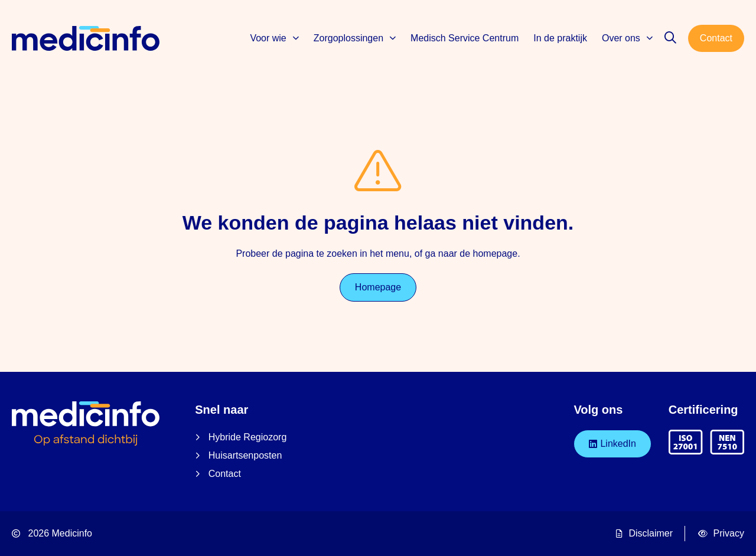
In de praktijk (560, 38)
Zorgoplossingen (355, 38)
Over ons (627, 38)
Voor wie (274, 38)
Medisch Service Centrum (465, 38)
